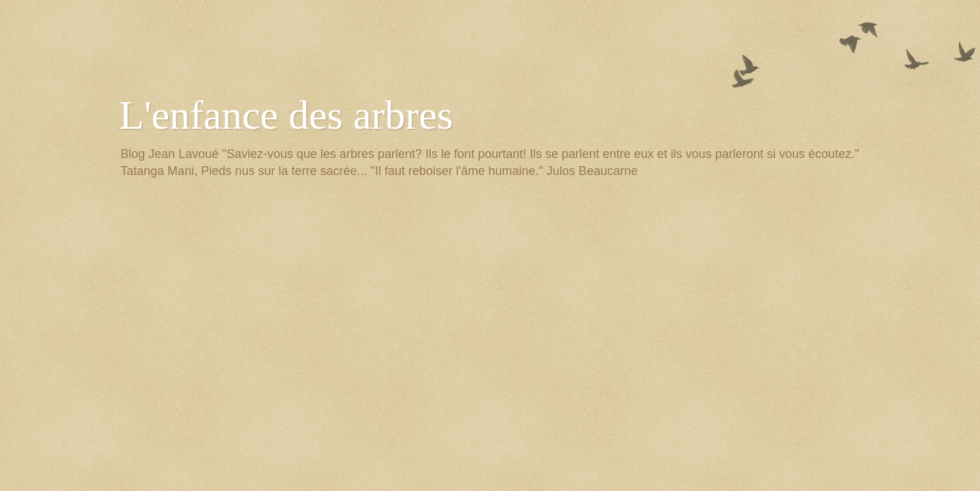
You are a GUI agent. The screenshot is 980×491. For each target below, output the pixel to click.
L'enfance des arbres (286, 115)
